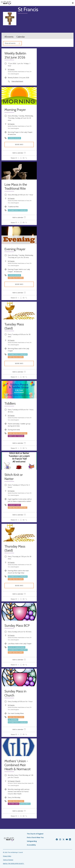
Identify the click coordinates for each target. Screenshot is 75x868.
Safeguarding (32, 841)
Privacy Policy (7, 856)
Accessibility (31, 845)
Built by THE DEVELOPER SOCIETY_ (14, 863)
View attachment (17, 81)
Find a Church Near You (35, 837)
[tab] (19, 153)
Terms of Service (8, 860)
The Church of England (35, 834)
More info (19, 145)
